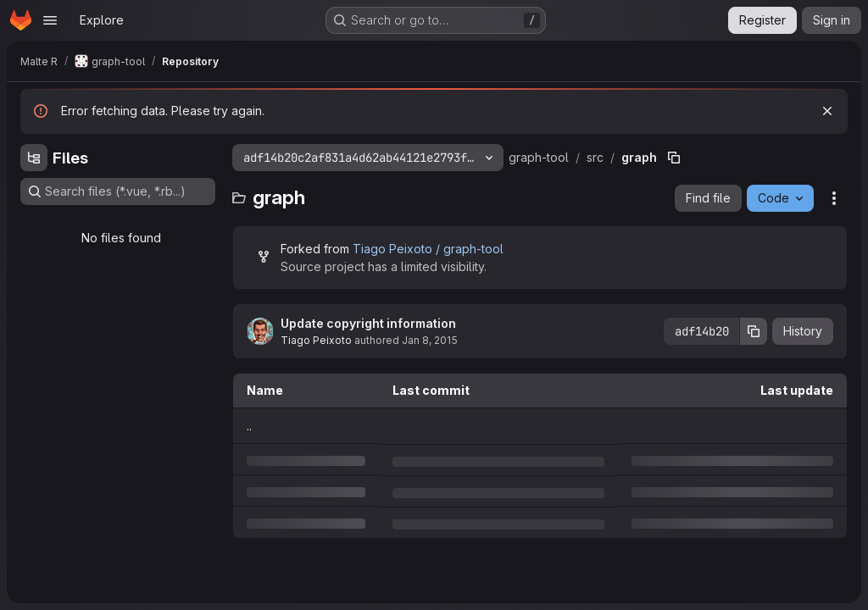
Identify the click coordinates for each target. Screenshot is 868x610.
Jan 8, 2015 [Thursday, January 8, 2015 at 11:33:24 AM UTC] (430, 340)
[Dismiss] (827, 111)
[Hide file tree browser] (34, 158)
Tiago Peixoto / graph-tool (428, 249)
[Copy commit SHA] (754, 331)
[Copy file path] (674, 158)
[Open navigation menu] (50, 20)
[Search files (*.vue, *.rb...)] (118, 191)
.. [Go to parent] (249, 426)
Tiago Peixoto (316, 340)
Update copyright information (368, 323)
